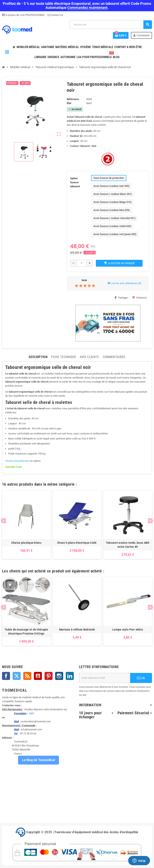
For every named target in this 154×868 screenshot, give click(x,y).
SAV (32, 713)
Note (84, 280)
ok (141, 678)
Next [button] (150, 521)
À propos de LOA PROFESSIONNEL (25, 15)
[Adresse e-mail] (105, 678)
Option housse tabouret (75, 182)
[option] (26, 525)
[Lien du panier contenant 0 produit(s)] (121, 35)
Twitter (17, 676)
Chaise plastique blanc (26, 543)
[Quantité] (82, 263)
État (69, 103)
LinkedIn (70, 676)
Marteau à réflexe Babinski (77, 630)
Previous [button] (4, 521)
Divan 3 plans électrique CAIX (77, 543)
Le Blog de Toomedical (38, 760)
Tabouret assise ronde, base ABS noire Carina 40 (128, 545)
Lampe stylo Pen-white (128, 630)
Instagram (59, 676)
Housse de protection (17, 461)
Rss (27, 676)
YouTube (38, 676)
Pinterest (140, 298)
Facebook (6, 676)
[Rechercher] (111, 25)
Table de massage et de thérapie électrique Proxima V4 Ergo (26, 632)
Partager (121, 298)
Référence (73, 99)
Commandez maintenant (87, 8)
